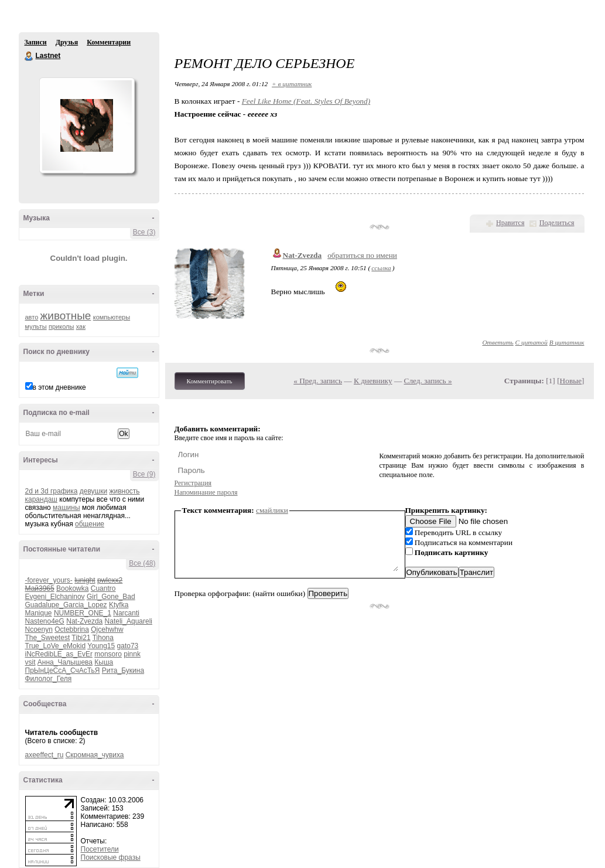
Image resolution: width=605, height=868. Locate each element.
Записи (36, 42)
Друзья (67, 42)
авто (32, 317)
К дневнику (373, 381)
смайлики (272, 510)
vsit (30, 662)
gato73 (128, 646)
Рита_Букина (123, 670)
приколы (61, 326)
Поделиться (557, 223)
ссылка (381, 268)
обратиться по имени (362, 255)
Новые (571, 381)
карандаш (41, 499)
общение (90, 524)
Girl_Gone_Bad (111, 597)
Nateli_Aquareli (129, 621)
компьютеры (112, 317)
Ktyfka (119, 605)
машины (66, 508)
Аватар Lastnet (87, 125)
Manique (39, 613)
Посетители (100, 849)
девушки (93, 491)
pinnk (132, 654)
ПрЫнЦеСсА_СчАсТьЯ (63, 670)
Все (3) (144, 232)
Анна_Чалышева (65, 662)
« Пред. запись (318, 381)
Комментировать (210, 381)
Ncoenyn (39, 629)
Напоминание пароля (206, 492)
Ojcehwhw (107, 629)
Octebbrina (72, 629)
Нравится (510, 223)
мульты (36, 326)
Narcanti (126, 613)
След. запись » (428, 381)
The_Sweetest (48, 638)
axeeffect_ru (45, 755)
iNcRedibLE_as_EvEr (59, 654)
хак (81, 326)
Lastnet (29, 56)
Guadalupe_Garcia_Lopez (66, 605)
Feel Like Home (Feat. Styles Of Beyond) (306, 101)
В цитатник (567, 342)
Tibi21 (81, 638)
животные (66, 316)
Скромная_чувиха (95, 755)
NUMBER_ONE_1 (83, 613)
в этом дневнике (59, 387)
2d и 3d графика (52, 491)
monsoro (108, 654)
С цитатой (531, 342)
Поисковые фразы (111, 857)
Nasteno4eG (45, 621)
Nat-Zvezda (84, 621)
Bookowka (72, 588)
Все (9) (144, 474)
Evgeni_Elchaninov (55, 597)
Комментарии (109, 42)
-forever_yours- (49, 580)
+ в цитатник (292, 84)
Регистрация (193, 483)
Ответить (498, 342)
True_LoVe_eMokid (56, 646)
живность (124, 491)
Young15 (101, 646)
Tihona (103, 638)
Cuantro (103, 588)
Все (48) (142, 563)
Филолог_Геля (49, 679)
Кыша (104, 662)
